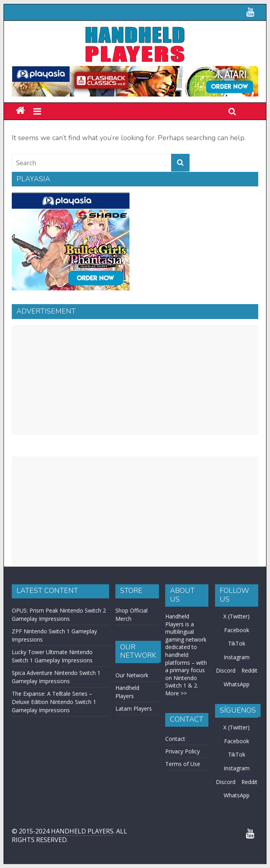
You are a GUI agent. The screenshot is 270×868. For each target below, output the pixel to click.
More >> (176, 693)
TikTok (237, 643)
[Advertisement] (135, 380)
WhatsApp (237, 684)
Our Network (132, 675)
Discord (226, 670)
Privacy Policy (182, 751)
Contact (175, 739)
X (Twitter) (236, 616)
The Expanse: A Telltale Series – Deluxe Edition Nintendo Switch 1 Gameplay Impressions (54, 702)
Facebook (237, 630)
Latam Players (134, 708)
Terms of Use (183, 764)
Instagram (237, 657)
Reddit (249, 670)
